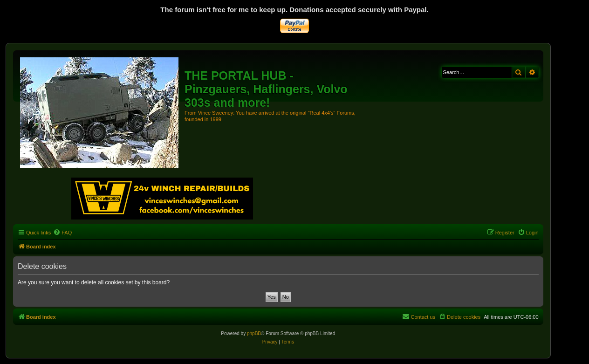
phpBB (254, 333)
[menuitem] (62, 233)
